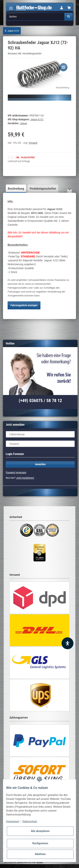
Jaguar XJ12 (37, 119)
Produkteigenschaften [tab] (43, 189)
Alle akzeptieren (40, 831)
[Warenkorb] (69, 8)
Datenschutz (30, 821)
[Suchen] (35, 17)
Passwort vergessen (16, 472)
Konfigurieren (40, 843)
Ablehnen (40, 854)
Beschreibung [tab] (16, 189)
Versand (33, 143)
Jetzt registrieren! (25, 478)
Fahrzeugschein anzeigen (24, 305)
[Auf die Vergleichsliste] (63, 67)
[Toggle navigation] (11, 7)
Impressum (13, 821)
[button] (62, 8)
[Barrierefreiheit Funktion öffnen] (68, 643)
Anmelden (40, 464)
